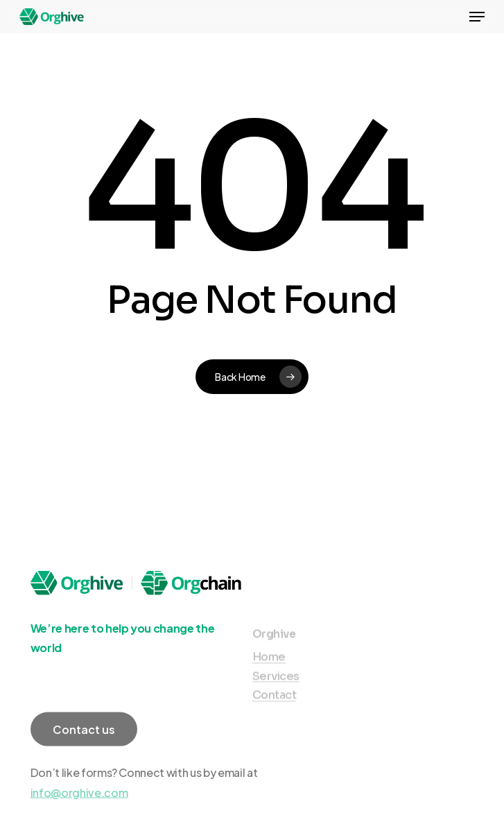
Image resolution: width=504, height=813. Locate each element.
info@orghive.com (79, 802)
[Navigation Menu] (477, 17)
